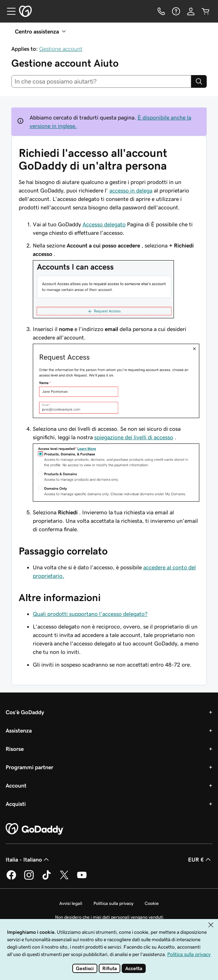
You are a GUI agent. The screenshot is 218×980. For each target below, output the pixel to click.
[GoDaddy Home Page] (35, 829)
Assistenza (19, 730)
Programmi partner (29, 767)
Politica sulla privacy (113, 903)
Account (16, 785)
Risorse (15, 749)
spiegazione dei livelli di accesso (134, 437)
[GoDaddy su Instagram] (29, 878)
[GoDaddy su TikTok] (47, 878)
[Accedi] (191, 11)
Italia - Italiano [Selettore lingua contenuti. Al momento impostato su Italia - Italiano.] (28, 859)
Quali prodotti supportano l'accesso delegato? (90, 614)
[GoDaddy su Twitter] (64, 878)
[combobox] (101, 81)
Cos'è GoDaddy (25, 712)
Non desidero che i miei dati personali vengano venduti (109, 917)
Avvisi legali (71, 903)
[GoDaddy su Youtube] (82, 878)
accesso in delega (131, 190)
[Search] (199, 81)
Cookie (152, 903)
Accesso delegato (104, 224)
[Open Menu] (8, 11)
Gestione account (61, 49)
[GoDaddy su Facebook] (11, 878)
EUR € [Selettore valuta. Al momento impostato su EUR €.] (200, 859)
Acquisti (16, 804)
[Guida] (176, 11)
